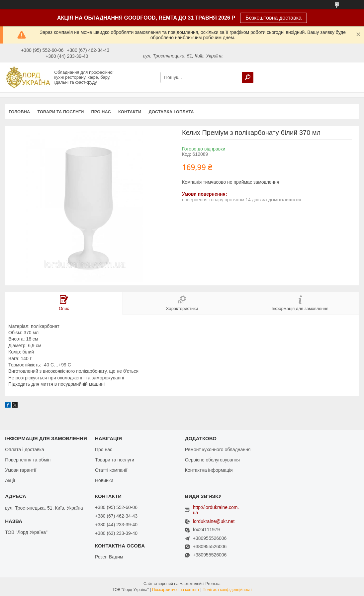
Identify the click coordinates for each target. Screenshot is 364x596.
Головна (19, 112)
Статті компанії (111, 470)
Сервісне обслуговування (212, 460)
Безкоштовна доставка (273, 18)
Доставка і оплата (171, 112)
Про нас (101, 112)
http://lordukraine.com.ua (216, 510)
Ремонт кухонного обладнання (218, 449)
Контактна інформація (209, 470)
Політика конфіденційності (227, 590)
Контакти (130, 112)
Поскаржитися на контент (176, 590)
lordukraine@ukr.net (214, 521)
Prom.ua (213, 584)
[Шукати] (248, 77)
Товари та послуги (60, 112)
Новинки (104, 480)
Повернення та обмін (28, 460)
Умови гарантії (21, 470)
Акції (10, 480)
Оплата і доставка (25, 449)
